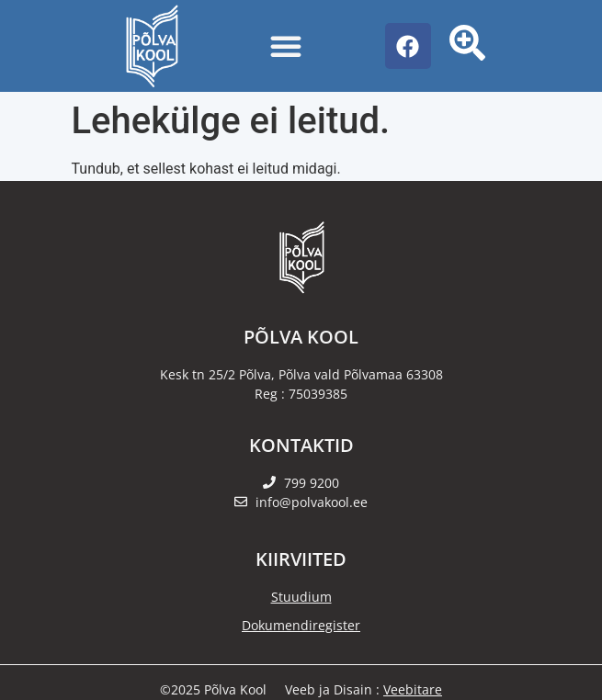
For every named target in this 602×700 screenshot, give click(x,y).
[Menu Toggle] (286, 46)
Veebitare (413, 689)
